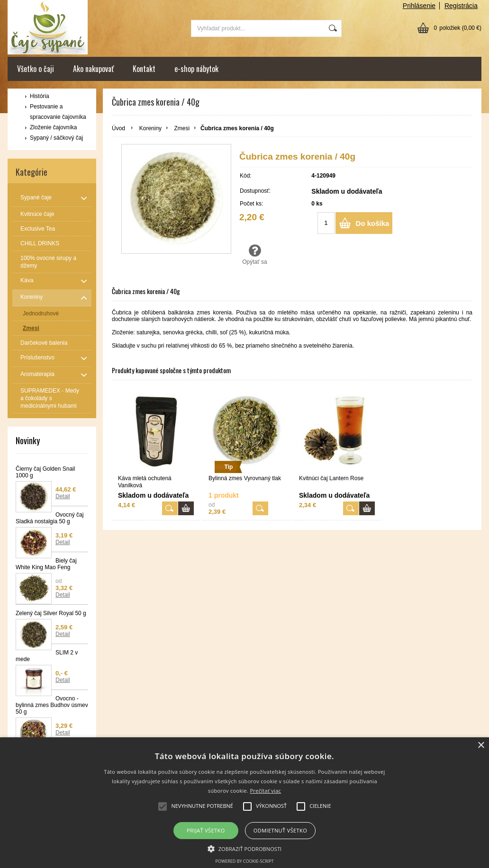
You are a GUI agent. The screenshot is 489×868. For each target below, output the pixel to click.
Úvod (118, 128)
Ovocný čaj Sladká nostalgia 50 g (50, 518)
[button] (245, 848)
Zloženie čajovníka (53, 127)
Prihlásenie (419, 6)
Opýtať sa (255, 254)
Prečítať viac (265, 791)
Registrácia (461, 6)
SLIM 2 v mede (47, 656)
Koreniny (150, 128)
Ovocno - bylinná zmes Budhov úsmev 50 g (52, 705)
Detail (63, 496)
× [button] (481, 746)
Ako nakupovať (93, 69)
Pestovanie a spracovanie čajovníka (58, 112)
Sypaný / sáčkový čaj (56, 138)
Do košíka (373, 223)
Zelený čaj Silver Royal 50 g (51, 613)
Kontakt (144, 69)
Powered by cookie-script (245, 861)
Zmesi (182, 128)
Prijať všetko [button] (206, 830)
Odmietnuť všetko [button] (280, 830)
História (40, 96)
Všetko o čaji (36, 69)
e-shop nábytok (196, 69)
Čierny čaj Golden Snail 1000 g (45, 472)
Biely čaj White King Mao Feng (46, 564)
